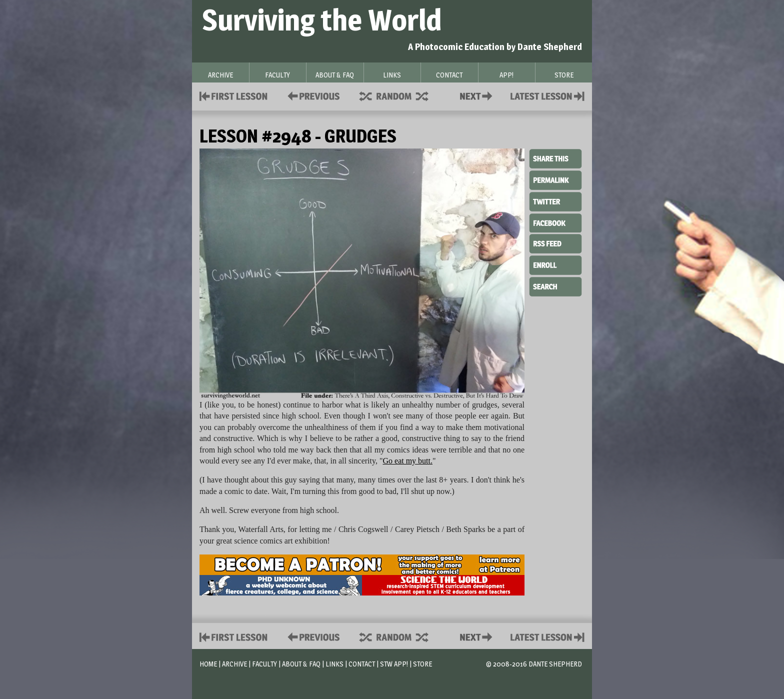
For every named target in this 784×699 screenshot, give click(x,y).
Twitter (555, 201)
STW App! (394, 664)
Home (208, 664)
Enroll (555, 264)
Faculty (264, 664)
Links (334, 664)
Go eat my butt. (407, 461)
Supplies (400, 95)
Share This (555, 159)
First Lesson (234, 95)
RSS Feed (555, 243)
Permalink (555, 180)
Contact (478, 95)
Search (555, 285)
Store (422, 664)
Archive (234, 664)
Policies (312, 95)
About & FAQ (301, 664)
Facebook (555, 222)
